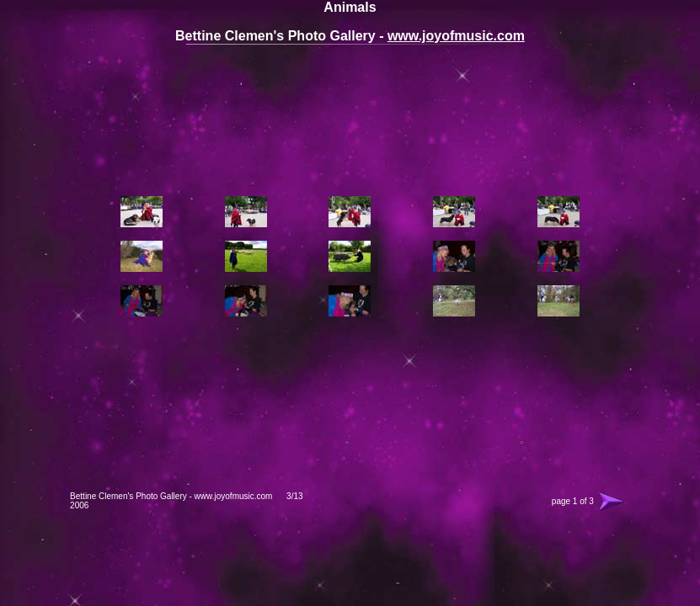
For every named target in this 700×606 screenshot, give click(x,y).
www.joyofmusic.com (456, 36)
